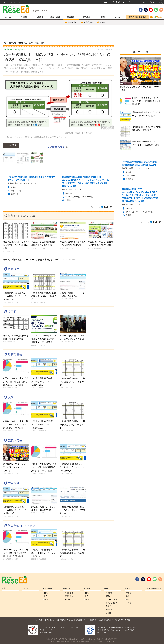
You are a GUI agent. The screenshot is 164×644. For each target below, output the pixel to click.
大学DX (39, 17)
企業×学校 (110, 606)
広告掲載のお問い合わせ (65, 620)
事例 (103, 17)
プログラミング (112, 603)
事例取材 (109, 609)
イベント (118, 17)
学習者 (129, 593)
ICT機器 (87, 17)
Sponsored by (96, 207)
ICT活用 (109, 593)
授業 (46, 593)
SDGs (108, 596)
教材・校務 (55, 17)
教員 (128, 596)
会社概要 (79, 620)
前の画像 (12, 145)
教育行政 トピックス (22, 526)
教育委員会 (88, 22)
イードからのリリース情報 (120, 620)
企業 (128, 600)
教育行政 (71, 17)
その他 (103, 22)
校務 (46, 596)
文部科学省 (72, 22)
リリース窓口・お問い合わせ (44, 620)
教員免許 (14, 483)
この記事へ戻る (59, 147)
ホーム (8, 17)
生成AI (24, 17)
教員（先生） (17, 440)
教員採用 (14, 269)
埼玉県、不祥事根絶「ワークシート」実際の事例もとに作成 (39, 259)
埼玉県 (12, 312)
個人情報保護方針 (105, 620)
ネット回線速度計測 (153, 589)
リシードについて (90, 620)
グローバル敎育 (112, 600)
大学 (11, 397)
